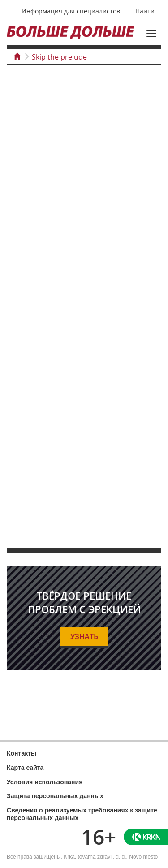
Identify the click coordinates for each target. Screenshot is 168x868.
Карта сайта (25, 768)
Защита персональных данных (55, 796)
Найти (145, 11)
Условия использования (45, 782)
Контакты (22, 753)
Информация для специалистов (71, 11)
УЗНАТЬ (84, 636)
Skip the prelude (59, 57)
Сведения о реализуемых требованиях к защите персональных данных (82, 814)
